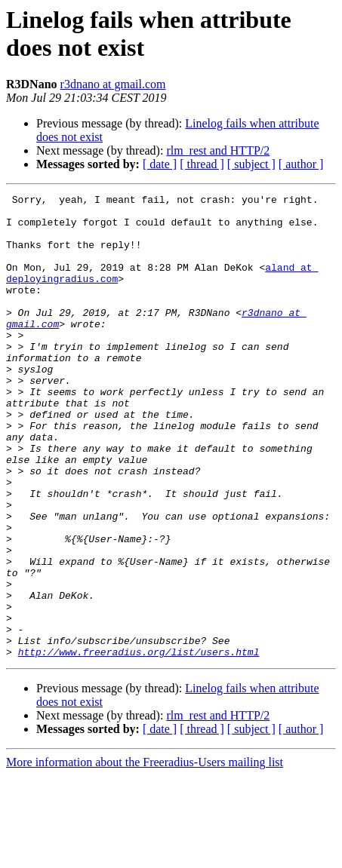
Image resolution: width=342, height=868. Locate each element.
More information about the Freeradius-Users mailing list (145, 855)
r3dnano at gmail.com (113, 84)
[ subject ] (251, 164)
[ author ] (301, 164)
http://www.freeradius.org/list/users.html (139, 744)
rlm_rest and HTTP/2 (218, 150)
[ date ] (160, 164)
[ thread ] (202, 164)
